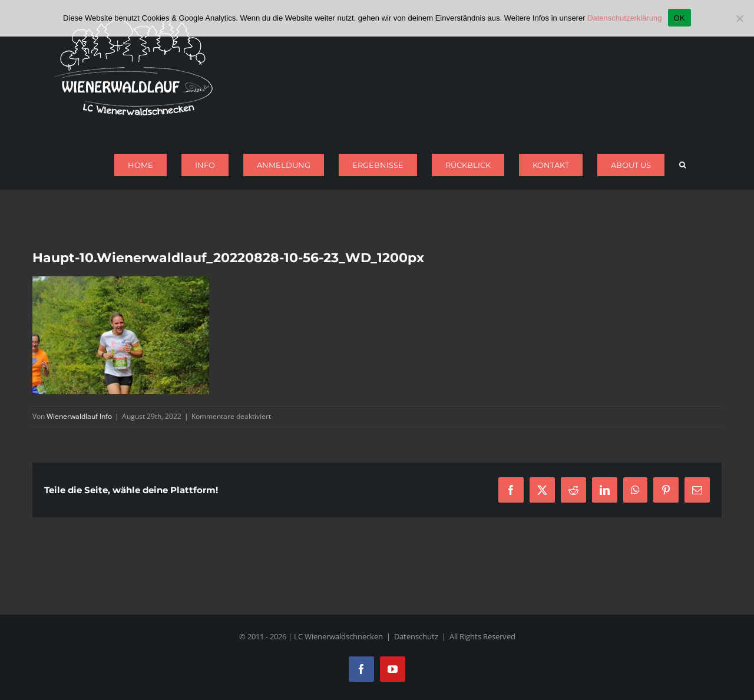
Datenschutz (416, 636)
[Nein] (739, 18)
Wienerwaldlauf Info (79, 416)
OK (679, 18)
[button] (682, 165)
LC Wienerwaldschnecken (338, 636)
